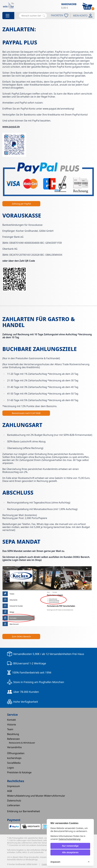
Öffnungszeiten (16, 753)
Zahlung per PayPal (21, 204)
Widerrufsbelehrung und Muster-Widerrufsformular (36, 796)
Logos (10, 768)
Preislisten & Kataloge (19, 772)
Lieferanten (14, 805)
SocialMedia (14, 763)
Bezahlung (13, 734)
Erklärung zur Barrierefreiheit (24, 811)
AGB (10, 791)
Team (10, 729)
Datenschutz (14, 801)
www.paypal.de (11, 127)
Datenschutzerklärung (69, 839)
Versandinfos (14, 747)
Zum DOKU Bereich (21, 636)
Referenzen (13, 739)
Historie (12, 725)
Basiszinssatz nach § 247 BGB (26, 413)
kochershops (14, 758)
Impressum (14, 786)
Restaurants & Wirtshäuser (22, 743)
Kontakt (12, 720)
